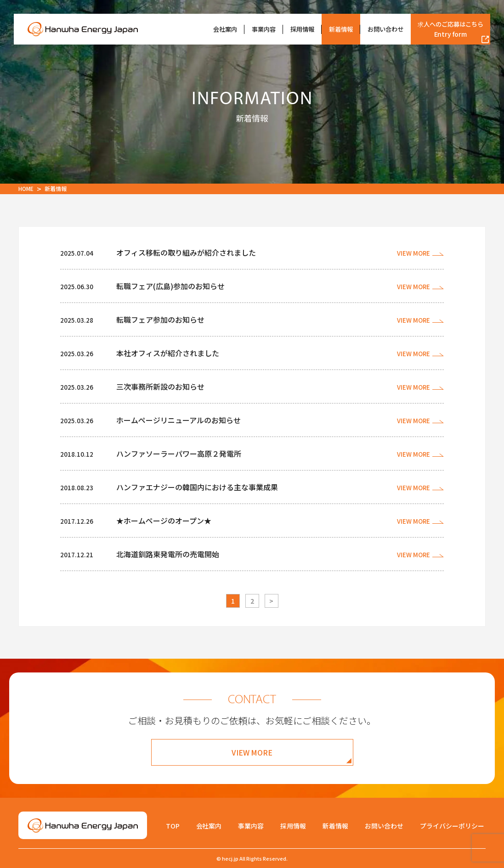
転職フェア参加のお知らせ (160, 319)
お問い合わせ (385, 29)
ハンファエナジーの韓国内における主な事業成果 (197, 487)
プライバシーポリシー (452, 826)
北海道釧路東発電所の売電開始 (168, 554)
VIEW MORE (252, 752)
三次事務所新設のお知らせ (160, 386)
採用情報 (302, 29)
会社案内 (225, 29)
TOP (173, 826)
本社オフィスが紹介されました (168, 353)
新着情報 (341, 29)
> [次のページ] (271, 601)
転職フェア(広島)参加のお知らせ (170, 286)
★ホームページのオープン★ (164, 521)
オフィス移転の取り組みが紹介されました (186, 252)
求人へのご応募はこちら (450, 29)
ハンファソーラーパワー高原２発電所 (179, 454)
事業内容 (264, 29)
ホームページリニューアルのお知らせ (178, 420)
